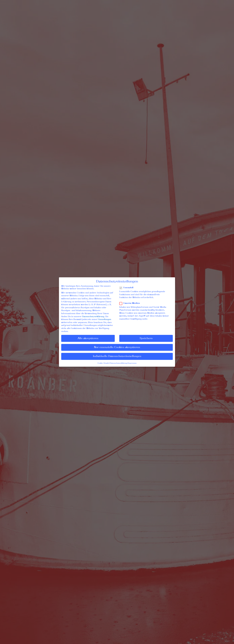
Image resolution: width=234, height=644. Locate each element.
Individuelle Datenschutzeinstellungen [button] (117, 356)
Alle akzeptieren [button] (88, 338)
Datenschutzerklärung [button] (119, 363)
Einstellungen (104, 319)
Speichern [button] (146, 338)
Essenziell (128, 288)
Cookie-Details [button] (103, 363)
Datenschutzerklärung (93, 317)
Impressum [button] (132, 363)
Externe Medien (131, 303)
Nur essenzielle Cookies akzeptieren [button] (117, 347)
